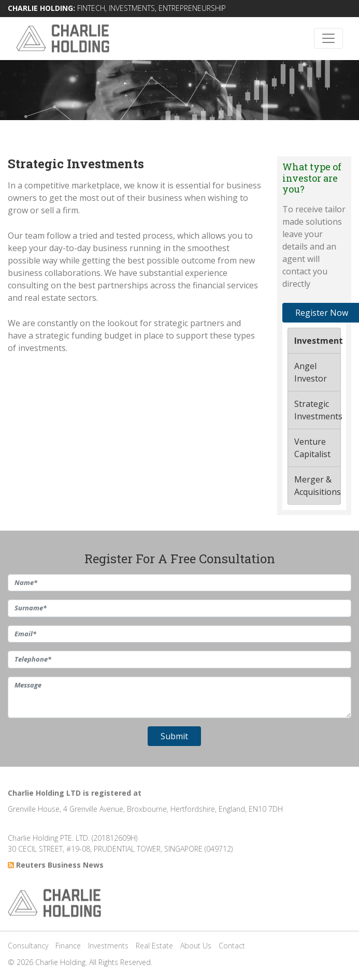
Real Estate (154, 946)
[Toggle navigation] (328, 38)
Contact (232, 946)
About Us (196, 946)
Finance (68, 946)
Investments (108, 946)
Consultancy (28, 946)
